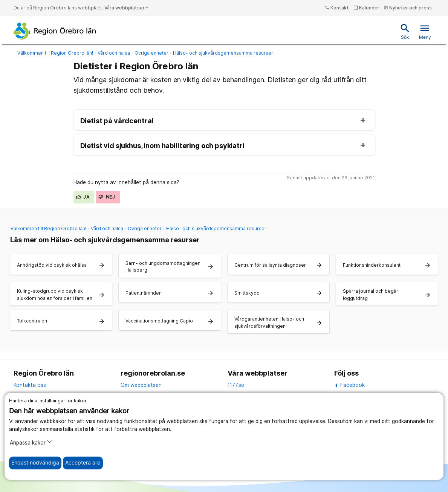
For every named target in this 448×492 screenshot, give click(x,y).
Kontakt (337, 8)
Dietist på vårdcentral (117, 121)
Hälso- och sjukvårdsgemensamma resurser (223, 53)
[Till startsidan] (55, 31)
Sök (405, 31)
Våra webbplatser (127, 8)
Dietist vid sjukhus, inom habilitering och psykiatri (162, 146)
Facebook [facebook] (349, 385)
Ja (83, 197)
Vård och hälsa (114, 53)
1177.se (236, 385)
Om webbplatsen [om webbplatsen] (141, 385)
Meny (425, 31)
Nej (107, 197)
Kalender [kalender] (366, 8)
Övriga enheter (151, 53)
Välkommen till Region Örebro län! (55, 53)
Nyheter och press (408, 8)
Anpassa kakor (31, 442)
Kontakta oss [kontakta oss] (30, 385)
